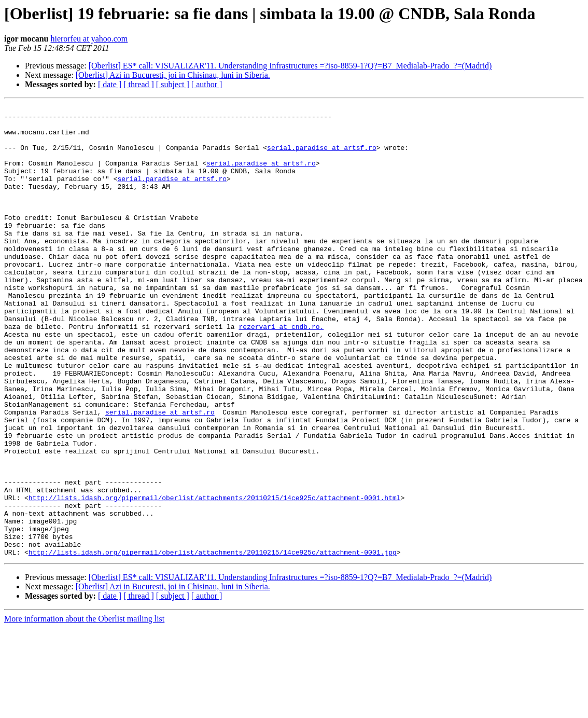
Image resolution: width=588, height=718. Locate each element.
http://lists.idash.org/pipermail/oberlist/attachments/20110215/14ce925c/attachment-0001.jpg (213, 642)
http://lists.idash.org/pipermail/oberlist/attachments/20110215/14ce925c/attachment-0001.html (215, 577)
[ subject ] (173, 84)
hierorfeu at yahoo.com (89, 39)
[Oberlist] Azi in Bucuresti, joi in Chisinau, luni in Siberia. (173, 75)
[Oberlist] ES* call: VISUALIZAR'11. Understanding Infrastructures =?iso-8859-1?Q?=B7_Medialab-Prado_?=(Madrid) (290, 66)
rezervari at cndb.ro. (281, 371)
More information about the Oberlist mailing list (84, 709)
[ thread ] (139, 84)
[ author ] (207, 84)
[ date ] (110, 84)
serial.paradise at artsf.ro (322, 157)
